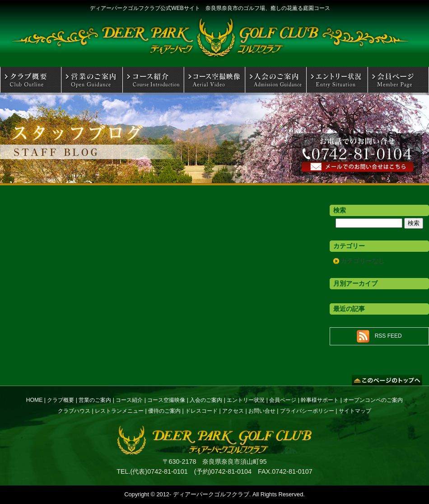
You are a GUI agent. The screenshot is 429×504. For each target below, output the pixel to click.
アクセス (233, 411)
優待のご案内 (164, 411)
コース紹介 (129, 400)
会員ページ (283, 400)
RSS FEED (388, 336)
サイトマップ (355, 411)
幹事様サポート (320, 400)
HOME (35, 400)
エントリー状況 (246, 400)
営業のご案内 (95, 400)
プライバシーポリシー (307, 411)
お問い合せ (262, 411)
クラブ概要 (61, 400)
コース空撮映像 (166, 400)
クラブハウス (74, 411)
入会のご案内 (206, 400)
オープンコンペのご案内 (373, 400)
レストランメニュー (119, 411)
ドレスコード (201, 411)
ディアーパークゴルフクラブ (211, 494)
